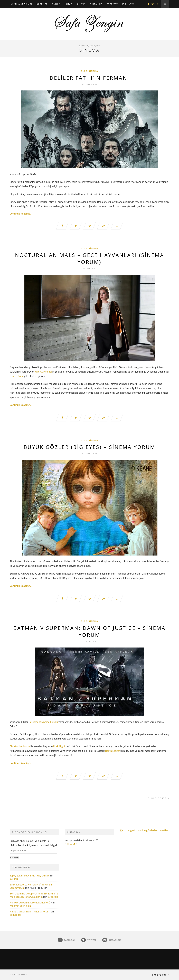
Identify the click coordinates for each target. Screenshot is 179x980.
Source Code (17, 376)
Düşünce (42, 4)
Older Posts (159, 798)
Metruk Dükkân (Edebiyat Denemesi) (30, 903)
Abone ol (15, 858)
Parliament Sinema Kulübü (43, 722)
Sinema (81, 4)
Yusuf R (14, 879)
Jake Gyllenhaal (43, 372)
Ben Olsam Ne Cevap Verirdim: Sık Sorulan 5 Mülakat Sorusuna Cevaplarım (34, 895)
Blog (84, 71)
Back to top (161, 975)
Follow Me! (71, 844)
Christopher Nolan (20, 746)
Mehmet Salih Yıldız (21, 906)
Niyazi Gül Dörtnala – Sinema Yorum (30, 912)
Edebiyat (112, 4)
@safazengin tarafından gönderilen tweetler (144, 830)
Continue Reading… (21, 214)
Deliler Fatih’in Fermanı (89, 78)
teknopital (15, 915)
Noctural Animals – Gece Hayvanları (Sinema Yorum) (89, 258)
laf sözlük (53, 897)
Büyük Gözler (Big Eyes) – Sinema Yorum (89, 447)
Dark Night (59, 746)
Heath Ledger (113, 751)
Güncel (57, 4)
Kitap (69, 4)
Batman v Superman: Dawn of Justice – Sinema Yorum (90, 631)
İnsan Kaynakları (21, 4)
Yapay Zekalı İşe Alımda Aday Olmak (29, 876)
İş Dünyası (129, 4)
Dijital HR (96, 4)
